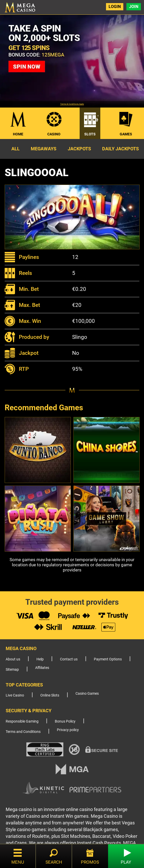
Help (40, 659)
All (16, 149)
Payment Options (108, 659)
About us (13, 659)
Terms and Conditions (23, 732)
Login (115, 7)
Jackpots (79, 149)
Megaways (44, 149)
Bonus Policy (65, 721)
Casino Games (87, 694)
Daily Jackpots (120, 149)
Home (18, 134)
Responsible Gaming (22, 721)
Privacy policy (68, 730)
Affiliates (42, 668)
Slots (90, 134)
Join (134, 7)
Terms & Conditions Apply (72, 104)
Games (126, 134)
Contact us (69, 659)
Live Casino (15, 695)
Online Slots (50, 695)
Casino (54, 134)
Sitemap (12, 670)
